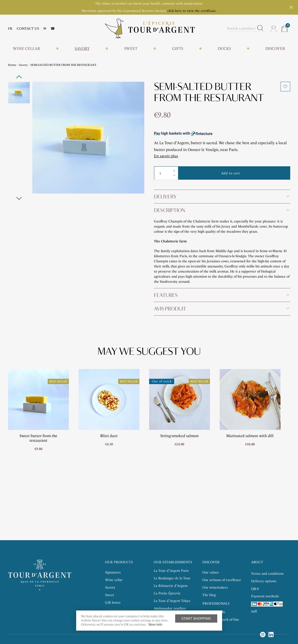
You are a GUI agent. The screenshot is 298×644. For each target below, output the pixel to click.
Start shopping (196, 618)
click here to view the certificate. (192, 11)
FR (10, 29)
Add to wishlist (285, 87)
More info (155, 624)
